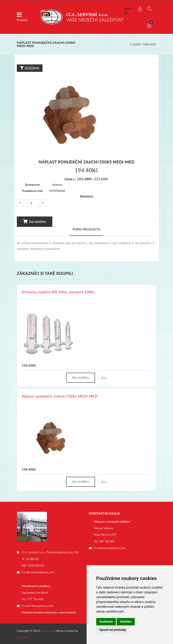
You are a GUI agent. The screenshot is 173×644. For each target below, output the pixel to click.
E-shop (135, 44)
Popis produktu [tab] (86, 229)
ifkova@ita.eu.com (42, 605)
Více (104, 378)
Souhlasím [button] (106, 622)
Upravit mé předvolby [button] (113, 630)
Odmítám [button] (126, 622)
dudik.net (23, 637)
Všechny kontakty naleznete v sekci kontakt (49, 612)
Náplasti (150, 44)
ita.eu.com (48, 630)
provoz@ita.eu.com (42, 572)
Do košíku (34, 222)
